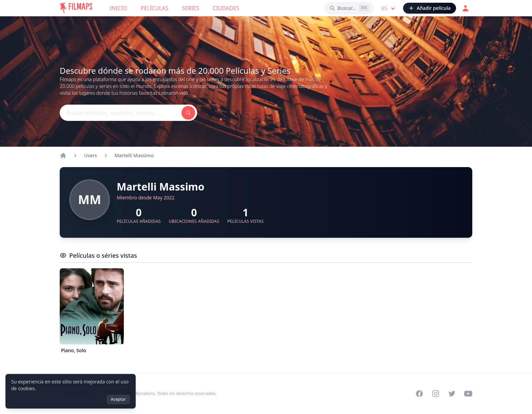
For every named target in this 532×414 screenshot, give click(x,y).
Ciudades (226, 8)
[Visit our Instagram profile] (436, 394)
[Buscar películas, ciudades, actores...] (349, 8)
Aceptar (118, 399)
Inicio (119, 8)
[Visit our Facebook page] (419, 394)
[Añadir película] (430, 8)
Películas (155, 8)
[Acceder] (465, 8)
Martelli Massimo (134, 155)
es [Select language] (389, 8)
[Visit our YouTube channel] (468, 394)
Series (191, 8)
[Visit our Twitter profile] (452, 394)
